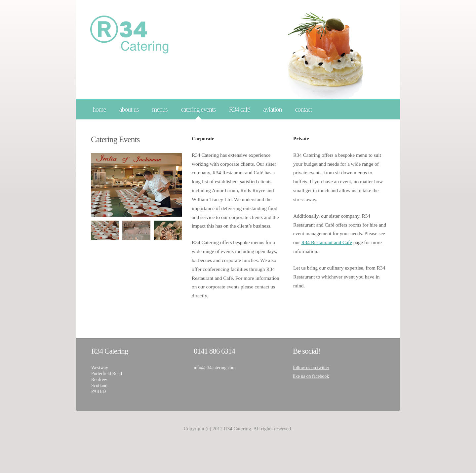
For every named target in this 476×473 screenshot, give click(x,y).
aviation (272, 109)
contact (303, 109)
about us (129, 109)
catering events (198, 109)
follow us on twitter (311, 368)
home (99, 109)
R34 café (239, 109)
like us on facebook (311, 376)
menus (160, 109)
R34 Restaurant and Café (327, 242)
